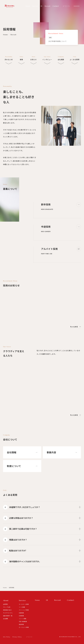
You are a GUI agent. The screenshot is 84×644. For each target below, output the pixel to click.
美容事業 (21, 624)
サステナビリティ (8, 613)
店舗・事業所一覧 (8, 616)
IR (41, 6)
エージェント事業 (24, 627)
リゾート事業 (23, 619)
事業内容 (62, 452)
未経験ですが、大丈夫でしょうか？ (42, 506)
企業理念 (6, 604)
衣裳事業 (21, 613)
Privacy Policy (17, 637)
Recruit (47, 6)
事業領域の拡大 (7, 610)
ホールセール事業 (24, 604)
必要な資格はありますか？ (42, 516)
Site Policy (7, 637)
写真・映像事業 (23, 621)
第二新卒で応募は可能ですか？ (42, 527)
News (37, 600)
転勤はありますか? (42, 549)
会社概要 (6, 619)
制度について (22, 466)
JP (64, 6)
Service (35, 6)
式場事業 (21, 616)
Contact (56, 6)
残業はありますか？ (42, 538)
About (28, 6)
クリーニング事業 (24, 610)
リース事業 (22, 607)
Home (6, 35)
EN (69, 6)
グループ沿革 (7, 607)
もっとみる (76, 327)
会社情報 (22, 452)
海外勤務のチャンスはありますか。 (42, 560)
